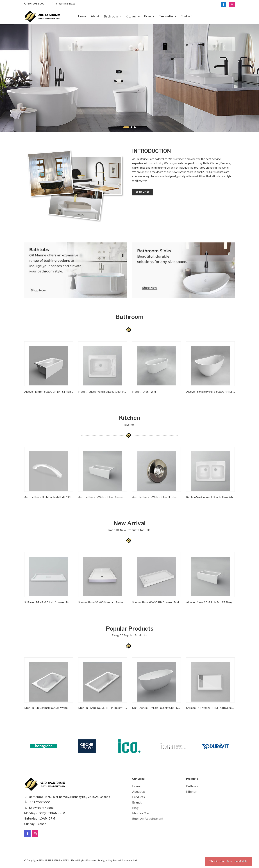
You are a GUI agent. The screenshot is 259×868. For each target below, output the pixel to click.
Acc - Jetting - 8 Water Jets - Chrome (101, 497)
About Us (138, 792)
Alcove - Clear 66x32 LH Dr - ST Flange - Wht (210, 603)
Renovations (167, 16)
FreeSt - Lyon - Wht (144, 392)
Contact (186, 16)
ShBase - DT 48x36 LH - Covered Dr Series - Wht (49, 603)
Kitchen (131, 16)
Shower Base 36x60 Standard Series (101, 603)
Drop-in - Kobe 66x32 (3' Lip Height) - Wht (103, 708)
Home (82, 16)
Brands (149, 16)
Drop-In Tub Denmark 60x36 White (46, 708)
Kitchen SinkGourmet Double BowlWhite (210, 497)
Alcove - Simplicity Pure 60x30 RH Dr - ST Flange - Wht (210, 392)
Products (138, 797)
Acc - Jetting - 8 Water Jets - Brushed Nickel (156, 497)
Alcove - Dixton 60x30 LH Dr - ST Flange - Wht (49, 392)
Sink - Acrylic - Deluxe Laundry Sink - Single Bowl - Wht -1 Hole (156, 708)
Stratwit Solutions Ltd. (125, 860)
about (95, 16)
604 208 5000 (34, 4)
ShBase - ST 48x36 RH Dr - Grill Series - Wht (210, 708)
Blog (135, 808)
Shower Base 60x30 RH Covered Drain (156, 603)
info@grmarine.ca (64, 4)
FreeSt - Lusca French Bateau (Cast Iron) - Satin (103, 392)
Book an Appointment (148, 819)
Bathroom (111, 16)
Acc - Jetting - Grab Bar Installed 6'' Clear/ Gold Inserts (49, 497)
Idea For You (141, 813)
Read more (142, 192)
